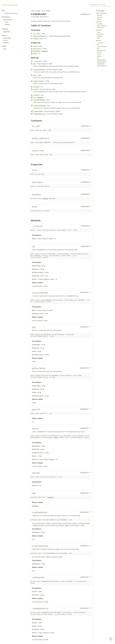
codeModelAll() (38, 111)
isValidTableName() (40, 106)
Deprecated (7, 38)
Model (48, 11)
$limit (35, 54)
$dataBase (37, 51)
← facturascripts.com (10, 13)
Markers (6, 43)
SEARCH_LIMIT (38, 38)
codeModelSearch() (40, 114)
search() (36, 89)
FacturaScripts (10, 5)
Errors (5, 40)
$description (37, 49)
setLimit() (36, 95)
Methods (99, 19)
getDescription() (39, 81)
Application (7, 32)
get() (35, 75)
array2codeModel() (40, 69)
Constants (100, 15)
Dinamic (7, 24)
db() (35, 97)
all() (35, 64)
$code (35, 46)
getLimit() (37, 87)
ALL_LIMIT (37, 34)
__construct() (38, 61)
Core (6, 22)
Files (5, 49)
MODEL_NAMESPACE (40, 36)
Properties (100, 17)
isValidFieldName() (39, 100)
